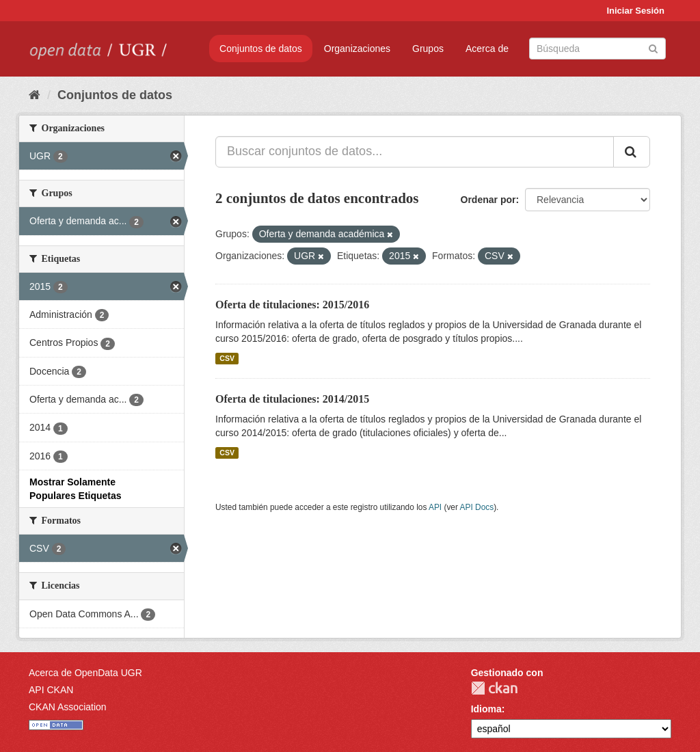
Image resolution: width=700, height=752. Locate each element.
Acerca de (487, 49)
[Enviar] (653, 48)
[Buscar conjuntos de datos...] (415, 152)
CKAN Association (68, 707)
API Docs (477, 507)
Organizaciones (357, 49)
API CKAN (51, 690)
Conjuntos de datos (261, 49)
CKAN (494, 688)
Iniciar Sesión (635, 11)
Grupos (428, 49)
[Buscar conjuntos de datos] (597, 49)
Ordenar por (488, 200)
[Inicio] (35, 95)
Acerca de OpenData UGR (85, 673)
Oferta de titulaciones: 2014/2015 (292, 399)
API (435, 507)
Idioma (486, 709)
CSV (227, 358)
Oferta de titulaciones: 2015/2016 (292, 305)
